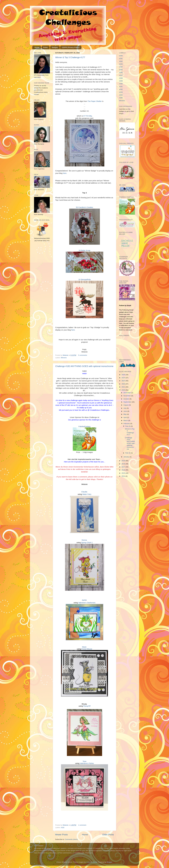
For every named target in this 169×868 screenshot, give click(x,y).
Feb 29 (128, 426)
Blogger (109, 862)
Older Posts (108, 835)
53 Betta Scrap (84, 250)
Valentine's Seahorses (87, 603)
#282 (121, 61)
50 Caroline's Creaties (84, 207)
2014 (124, 476)
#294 (121, 95)
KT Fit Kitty (88, 116)
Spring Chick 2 (87, 543)
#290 (121, 84)
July (125, 408)
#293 (121, 92)
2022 (124, 384)
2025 (124, 375)
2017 (124, 467)
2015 (124, 473)
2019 (124, 461)
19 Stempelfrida (84, 280)
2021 (124, 387)
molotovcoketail (92, 862)
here (65, 173)
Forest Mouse (87, 649)
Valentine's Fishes (87, 763)
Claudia (84, 492)
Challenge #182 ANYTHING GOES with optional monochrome (84, 366)
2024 (124, 378)
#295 (121, 98)
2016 (124, 470)
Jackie (84, 600)
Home (37, 47)
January (127, 457)
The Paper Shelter (95, 101)
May (125, 414)
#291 (121, 87)
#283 (121, 64)
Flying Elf (87, 706)
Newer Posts (61, 835)
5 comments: (83, 355)
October (127, 399)
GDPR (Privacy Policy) (71, 47)
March (126, 420)
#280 (121, 56)
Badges (55, 47)
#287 (121, 75)
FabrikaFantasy (84, 426)
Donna (84, 540)
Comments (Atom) (71, 839)
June (125, 411)
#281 (121, 59)
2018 (124, 464)
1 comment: (83, 825)
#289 (121, 81)
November (127, 396)
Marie (84, 647)
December (127, 393)
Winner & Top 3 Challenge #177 (70, 57)
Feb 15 (128, 453)
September (128, 402)
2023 (124, 381)
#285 (121, 70)
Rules (46, 47)
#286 (121, 72)
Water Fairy (87, 494)
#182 (63, 828)
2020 (124, 390)
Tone (84, 761)
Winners (64, 358)
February (127, 424)
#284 (121, 67)
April (125, 417)
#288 (121, 78)
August (126, 405)
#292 (121, 89)
